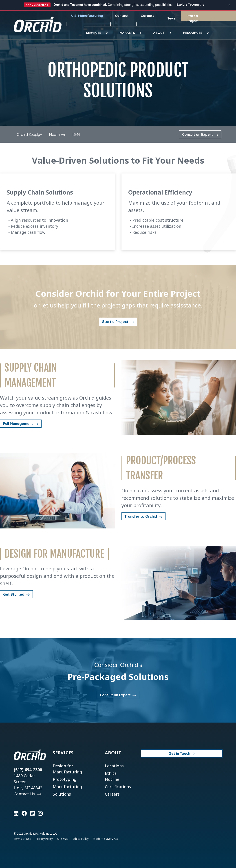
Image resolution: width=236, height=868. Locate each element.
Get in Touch (179, 753)
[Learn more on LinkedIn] (16, 813)
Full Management (19, 424)
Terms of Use (22, 839)
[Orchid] (38, 24)
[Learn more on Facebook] (24, 813)
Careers (112, 794)
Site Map (63, 839)
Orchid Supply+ (29, 134)
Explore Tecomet (191, 4)
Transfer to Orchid (141, 516)
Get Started (14, 594)
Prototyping (65, 779)
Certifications (118, 787)
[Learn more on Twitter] (32, 813)
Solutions (62, 794)
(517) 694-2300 (28, 770)
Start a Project (116, 322)
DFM (76, 134)
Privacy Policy (44, 839)
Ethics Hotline (112, 776)
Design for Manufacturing (67, 769)
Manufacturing (67, 787)
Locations (114, 766)
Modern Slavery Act (105, 839)
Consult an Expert (198, 134)
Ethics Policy (81, 839)
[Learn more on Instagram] (40, 813)
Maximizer (57, 134)
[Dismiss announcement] (229, 5)
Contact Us (25, 794)
